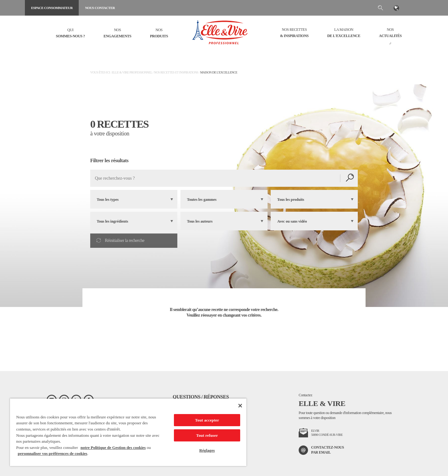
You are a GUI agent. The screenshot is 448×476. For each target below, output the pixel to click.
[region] (128, 432)
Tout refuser (207, 435)
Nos (117, 33)
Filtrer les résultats (109, 160)
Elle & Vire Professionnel (132, 72)
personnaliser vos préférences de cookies (52, 453)
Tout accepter (207, 420)
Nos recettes (294, 33)
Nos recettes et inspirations (176, 72)
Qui (70, 33)
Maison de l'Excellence (219, 72)
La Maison (344, 33)
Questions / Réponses (201, 397)
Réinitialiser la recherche (120, 240)
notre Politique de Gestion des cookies (113, 448)
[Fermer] (240, 406)
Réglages (207, 450)
